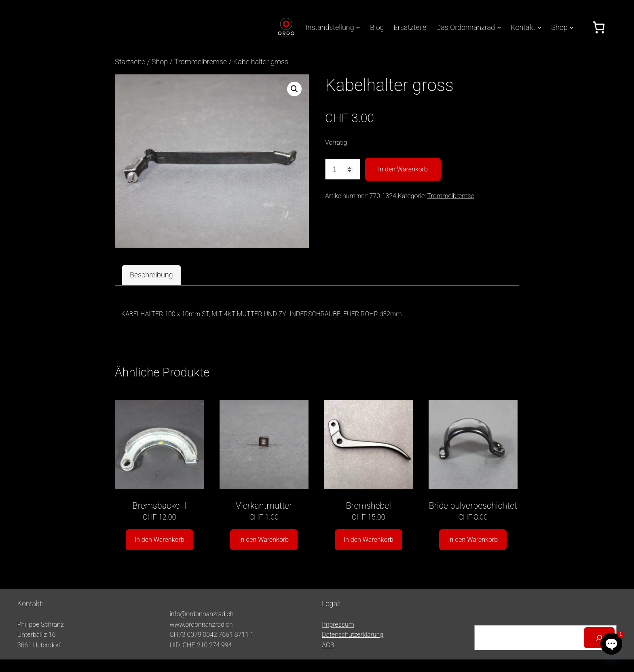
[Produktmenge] (343, 169)
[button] (294, 89)
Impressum (338, 624)
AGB (328, 645)
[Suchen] (599, 638)
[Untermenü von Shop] (572, 27)
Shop (160, 62)
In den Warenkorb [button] (160, 540)
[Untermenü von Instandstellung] (358, 27)
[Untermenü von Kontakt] (540, 27)
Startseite (130, 62)
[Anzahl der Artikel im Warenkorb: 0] (599, 27)
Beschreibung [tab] (151, 275)
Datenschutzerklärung (353, 635)
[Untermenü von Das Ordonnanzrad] (499, 27)
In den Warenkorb (403, 169)
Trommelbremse (201, 62)
